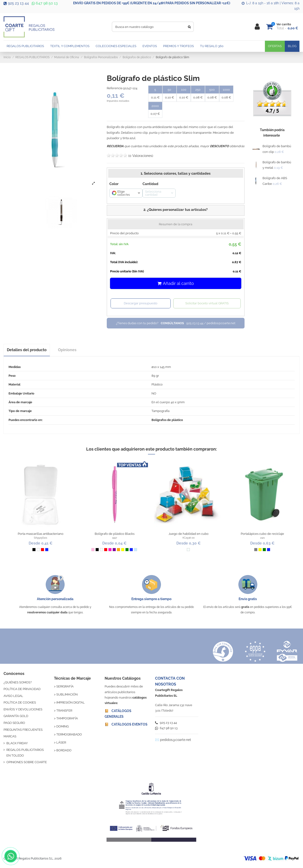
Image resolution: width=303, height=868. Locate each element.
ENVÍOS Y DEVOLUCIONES (23, 709)
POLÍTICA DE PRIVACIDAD (22, 689)
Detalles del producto (27, 350)
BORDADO (64, 750)
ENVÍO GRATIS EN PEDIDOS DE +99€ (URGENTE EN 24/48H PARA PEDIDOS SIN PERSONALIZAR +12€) (152, 3)
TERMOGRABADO (69, 734)
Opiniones (67, 350)
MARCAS (10, 736)
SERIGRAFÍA (65, 686)
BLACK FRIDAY (17, 743)
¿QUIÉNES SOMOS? (18, 682)
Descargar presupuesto (141, 303)
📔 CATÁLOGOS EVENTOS (126, 724)
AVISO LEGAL (13, 696)
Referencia (115, 88)
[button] (176, 210)
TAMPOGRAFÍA (67, 718)
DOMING (62, 726)
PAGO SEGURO (14, 723)
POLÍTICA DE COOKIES (20, 702)
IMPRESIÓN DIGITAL (71, 702)
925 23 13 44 (16, 3)
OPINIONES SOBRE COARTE (27, 762)
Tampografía (160, 411)
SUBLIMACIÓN (67, 694)
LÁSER (61, 742)
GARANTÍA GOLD (16, 716)
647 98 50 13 (44, 3)
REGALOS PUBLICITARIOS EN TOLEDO (25, 753)
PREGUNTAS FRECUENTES (23, 730)
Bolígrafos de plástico (167, 420)
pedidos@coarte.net (176, 740)
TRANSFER (64, 711)
